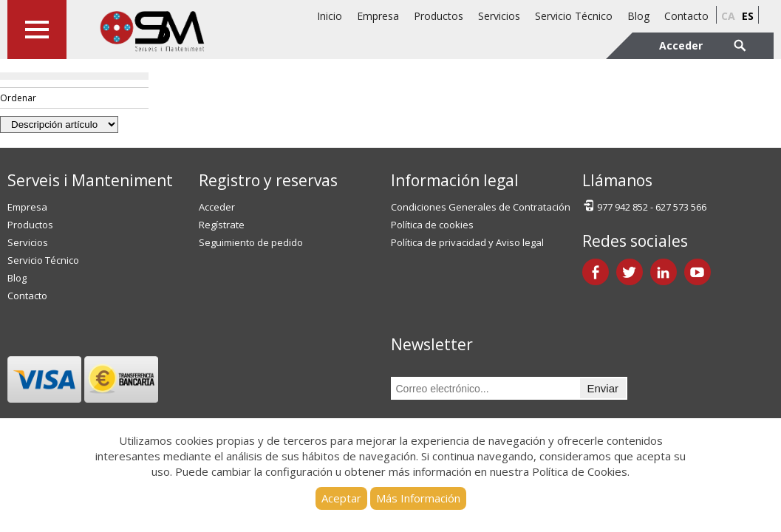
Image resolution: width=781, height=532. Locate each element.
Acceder (217, 207)
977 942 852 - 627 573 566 (644, 206)
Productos (439, 16)
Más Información (418, 498)
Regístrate (222, 225)
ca (728, 16)
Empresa (378, 16)
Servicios (499, 16)
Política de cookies (432, 225)
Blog (638, 16)
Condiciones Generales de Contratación (481, 207)
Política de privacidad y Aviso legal (467, 242)
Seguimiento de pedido (251, 242)
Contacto (686, 16)
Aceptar (341, 498)
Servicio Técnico (574, 16)
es (748, 16)
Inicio (330, 16)
